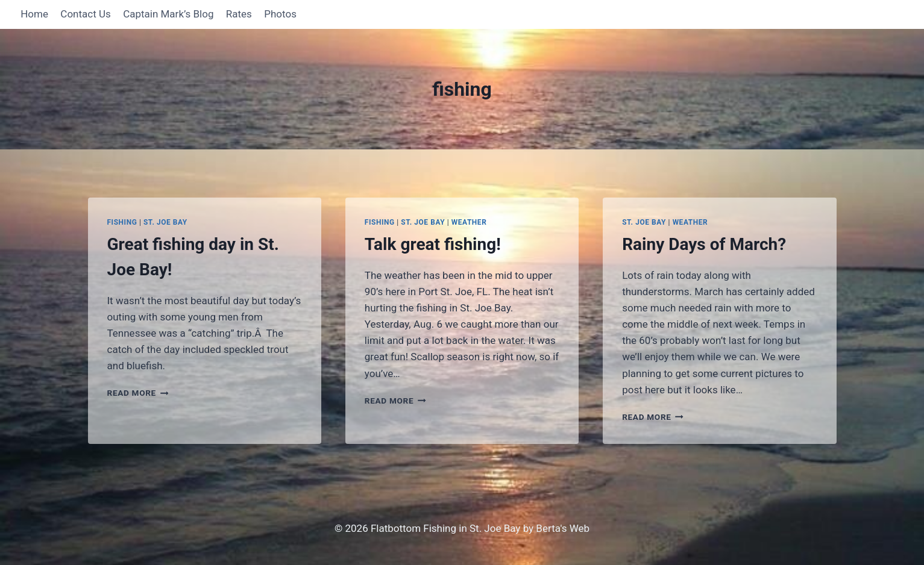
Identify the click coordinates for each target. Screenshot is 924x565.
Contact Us (85, 14)
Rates (239, 14)
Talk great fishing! (433, 244)
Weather (469, 222)
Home (34, 14)
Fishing (122, 222)
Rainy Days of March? (704, 244)
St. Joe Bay (165, 222)
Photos (280, 14)
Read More (138, 393)
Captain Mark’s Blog (168, 14)
